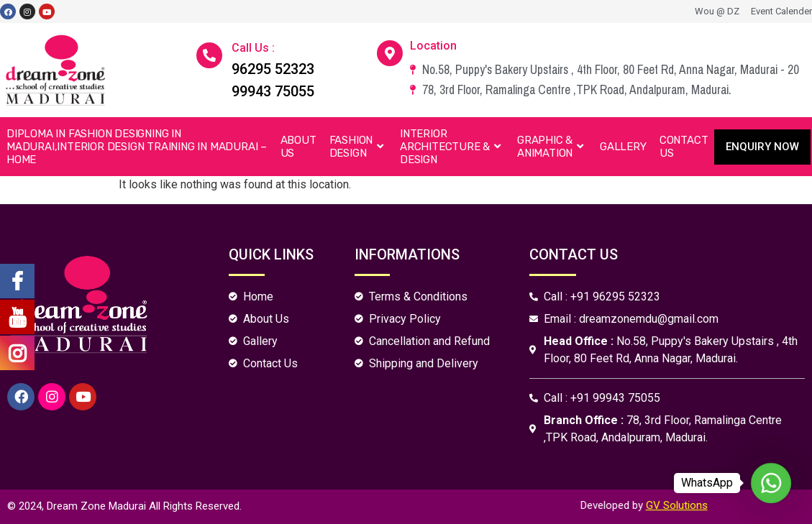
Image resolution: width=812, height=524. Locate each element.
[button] (762, 147)
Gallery (623, 147)
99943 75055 (273, 91)
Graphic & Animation (552, 147)
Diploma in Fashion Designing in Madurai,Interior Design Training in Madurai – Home (137, 147)
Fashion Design (358, 147)
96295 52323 (273, 69)
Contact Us (684, 147)
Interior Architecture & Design (452, 147)
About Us (298, 147)
